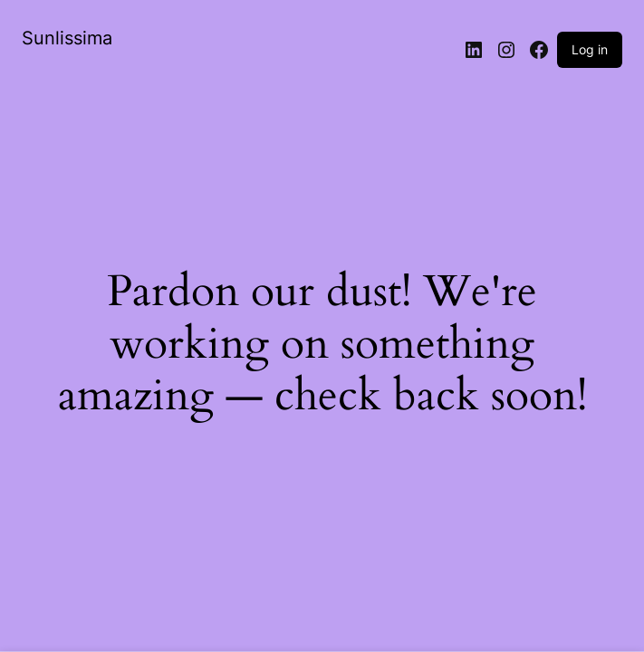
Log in (590, 49)
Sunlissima (67, 38)
